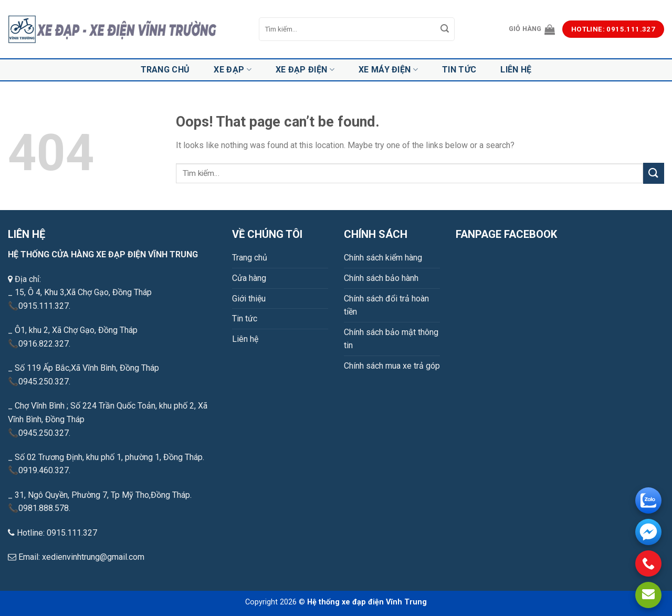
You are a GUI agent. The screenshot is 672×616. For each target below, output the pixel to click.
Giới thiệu (249, 299)
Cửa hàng (249, 278)
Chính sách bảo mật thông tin (391, 339)
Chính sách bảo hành (381, 278)
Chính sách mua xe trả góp (392, 366)
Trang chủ (165, 70)
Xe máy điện (388, 70)
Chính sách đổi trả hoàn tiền (386, 305)
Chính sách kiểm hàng (383, 258)
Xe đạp (232, 70)
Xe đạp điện (305, 70)
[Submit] (445, 29)
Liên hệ (516, 70)
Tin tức (459, 70)
